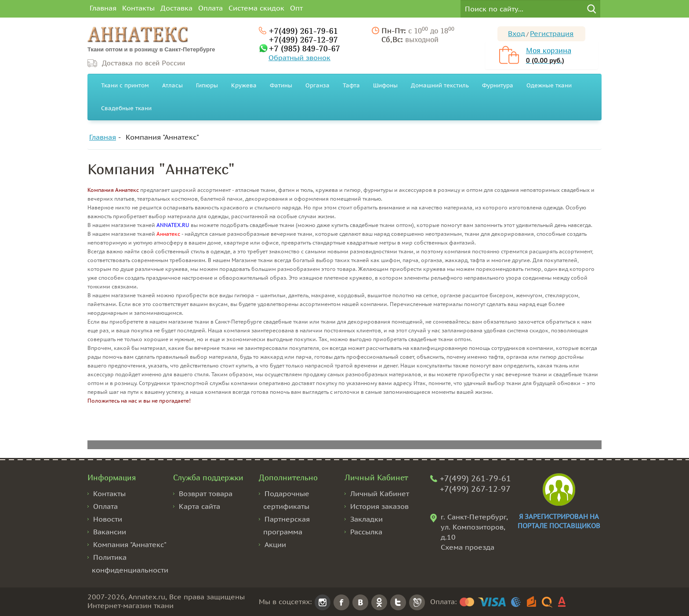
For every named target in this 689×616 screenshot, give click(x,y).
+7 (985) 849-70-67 (304, 48)
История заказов (379, 506)
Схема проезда (468, 547)
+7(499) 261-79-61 (303, 31)
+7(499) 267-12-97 (303, 40)
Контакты (138, 8)
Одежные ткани (549, 85)
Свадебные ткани (126, 108)
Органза (317, 85)
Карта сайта (199, 506)
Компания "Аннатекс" (162, 137)
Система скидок (256, 8)
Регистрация (552, 33)
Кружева (244, 85)
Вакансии (110, 532)
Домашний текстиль (440, 85)
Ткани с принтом (125, 85)
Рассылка (366, 532)
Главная (103, 8)
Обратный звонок (299, 58)
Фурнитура (498, 85)
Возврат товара (206, 494)
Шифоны (385, 85)
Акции (275, 544)
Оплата (210, 8)
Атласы (172, 85)
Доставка (176, 8)
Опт (296, 8)
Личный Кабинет (380, 494)
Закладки (366, 519)
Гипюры (207, 85)
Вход (517, 33)
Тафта (351, 85)
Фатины (281, 85)
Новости (108, 519)
